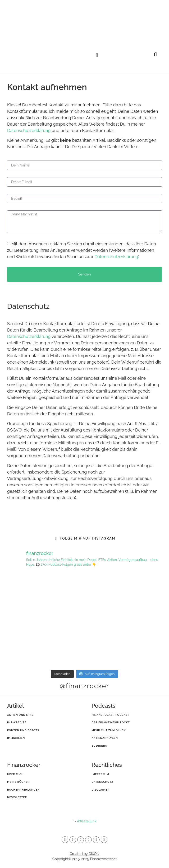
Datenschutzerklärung (29, 130)
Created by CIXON (84, 854)
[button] (97, 55)
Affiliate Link (87, 821)
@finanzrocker (84, 686)
